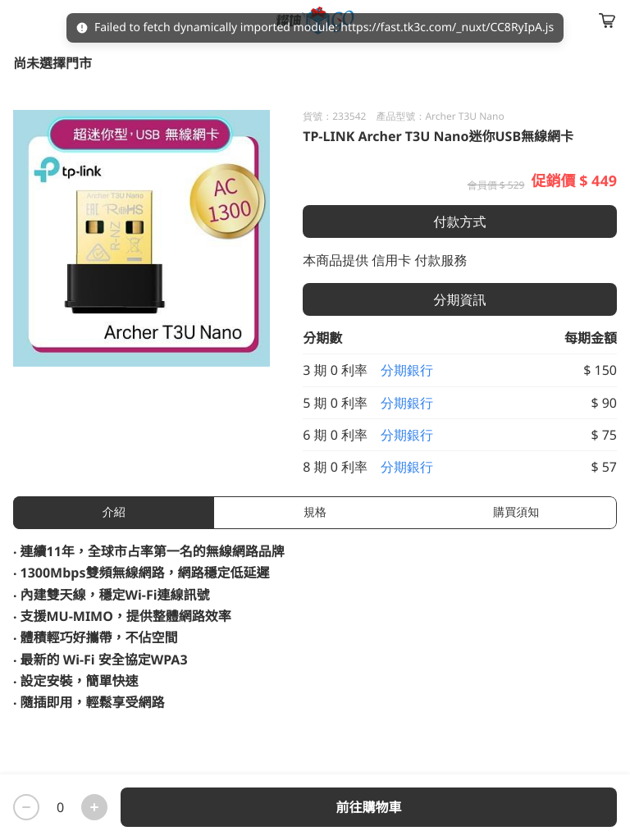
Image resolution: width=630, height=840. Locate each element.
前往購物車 (368, 807)
